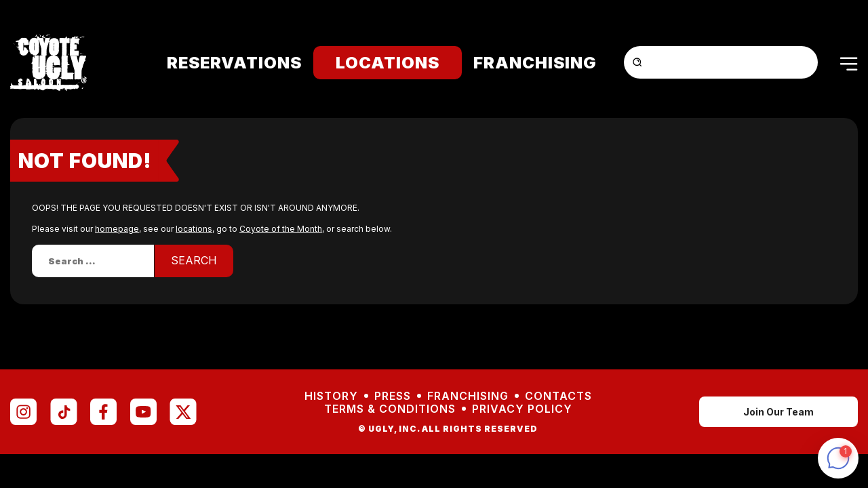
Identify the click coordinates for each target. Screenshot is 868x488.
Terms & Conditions (390, 409)
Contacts (558, 396)
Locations (388, 63)
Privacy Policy (522, 409)
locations (194, 229)
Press (393, 396)
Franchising (535, 63)
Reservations (234, 63)
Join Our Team (778, 412)
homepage (117, 229)
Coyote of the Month (281, 229)
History (331, 396)
